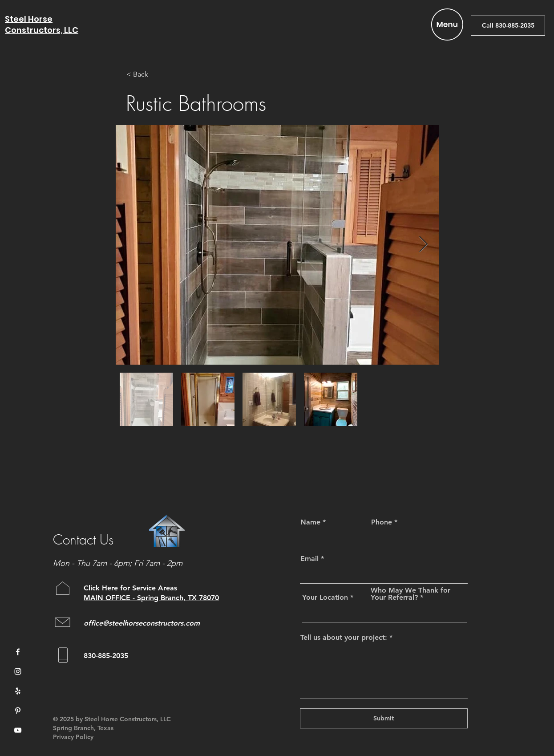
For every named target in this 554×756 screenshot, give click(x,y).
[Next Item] (423, 245)
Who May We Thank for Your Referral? (410, 594)
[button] (447, 24)
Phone (382, 522)
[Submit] (384, 718)
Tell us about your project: (344, 638)
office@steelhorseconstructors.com (142, 623)
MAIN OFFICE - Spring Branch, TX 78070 (151, 598)
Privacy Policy (73, 737)
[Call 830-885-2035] (508, 26)
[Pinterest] (18, 711)
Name (310, 522)
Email (309, 559)
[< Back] (156, 74)
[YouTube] (18, 730)
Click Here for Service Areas (131, 588)
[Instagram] (18, 671)
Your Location (325, 597)
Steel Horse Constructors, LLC (42, 24)
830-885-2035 (106, 656)
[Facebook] (18, 652)
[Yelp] (18, 691)
